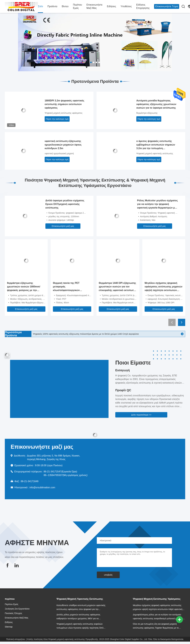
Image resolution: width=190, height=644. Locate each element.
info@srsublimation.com (42, 487)
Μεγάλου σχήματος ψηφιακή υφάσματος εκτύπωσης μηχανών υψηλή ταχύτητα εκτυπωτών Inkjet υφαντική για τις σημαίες (164, 287)
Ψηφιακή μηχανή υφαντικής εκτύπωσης (155, 153)
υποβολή (108, 575)
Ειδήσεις (112, 6)
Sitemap (9, 627)
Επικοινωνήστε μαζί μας (94, 6)
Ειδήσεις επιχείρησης (143, 6)
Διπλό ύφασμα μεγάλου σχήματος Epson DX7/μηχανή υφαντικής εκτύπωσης (65, 204)
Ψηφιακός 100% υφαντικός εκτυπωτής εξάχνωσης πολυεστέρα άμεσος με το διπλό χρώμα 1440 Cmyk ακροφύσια (86, 334)
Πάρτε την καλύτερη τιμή (57, 119)
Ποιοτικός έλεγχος (13, 613)
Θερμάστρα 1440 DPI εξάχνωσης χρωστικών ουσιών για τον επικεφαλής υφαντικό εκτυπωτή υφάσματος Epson (117, 287)
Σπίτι (40, 6)
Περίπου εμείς (78, 6)
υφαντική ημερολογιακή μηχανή (59, 153)
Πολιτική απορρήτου (16, 639)
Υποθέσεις (126, 6)
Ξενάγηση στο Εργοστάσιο (17, 609)
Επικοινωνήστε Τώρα (167, 6)
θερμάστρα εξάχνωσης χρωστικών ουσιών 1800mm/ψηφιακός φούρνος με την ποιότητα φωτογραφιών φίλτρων (26, 287)
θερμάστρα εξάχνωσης (147, 113)
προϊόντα (52, 6)
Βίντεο (65, 6)
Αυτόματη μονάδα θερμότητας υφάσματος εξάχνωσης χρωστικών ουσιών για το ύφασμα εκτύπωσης (156, 104)
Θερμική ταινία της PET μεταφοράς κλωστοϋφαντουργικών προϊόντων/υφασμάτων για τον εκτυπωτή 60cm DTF (71, 287)
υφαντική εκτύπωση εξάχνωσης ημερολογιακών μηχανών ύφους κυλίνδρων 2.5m (63, 145)
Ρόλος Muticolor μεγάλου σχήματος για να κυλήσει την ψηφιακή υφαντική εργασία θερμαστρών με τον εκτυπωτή (157, 204)
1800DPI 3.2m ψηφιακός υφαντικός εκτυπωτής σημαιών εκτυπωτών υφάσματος (64, 104)
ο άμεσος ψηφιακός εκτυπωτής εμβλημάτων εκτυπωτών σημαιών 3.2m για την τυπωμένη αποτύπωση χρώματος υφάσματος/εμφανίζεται (157, 145)
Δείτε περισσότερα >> (141, 415)
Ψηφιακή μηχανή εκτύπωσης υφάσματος (64, 113)
